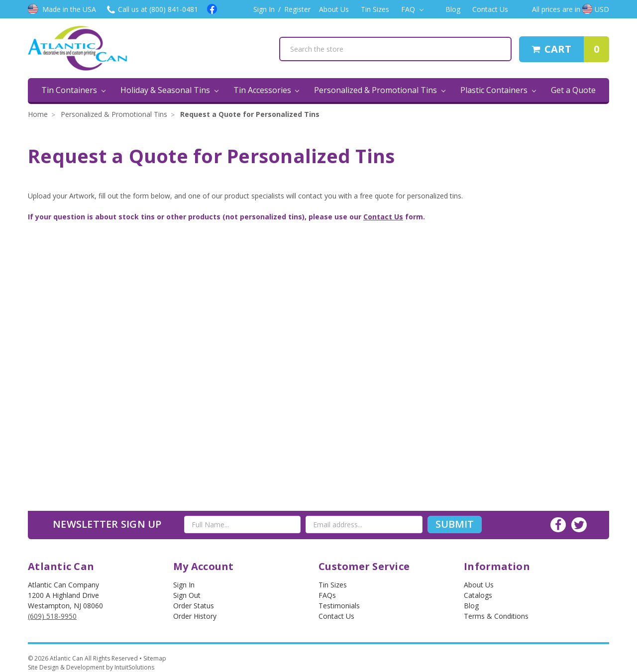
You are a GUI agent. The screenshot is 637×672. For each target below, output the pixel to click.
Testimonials (339, 606)
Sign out (187, 595)
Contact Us (490, 9)
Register (297, 9)
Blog (453, 9)
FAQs (327, 595)
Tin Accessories (266, 90)
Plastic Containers (498, 90)
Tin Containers (73, 90)
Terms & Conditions (496, 616)
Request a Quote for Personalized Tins (250, 114)
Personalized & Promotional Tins (380, 90)
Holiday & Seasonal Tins (169, 90)
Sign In (264, 9)
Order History (195, 616)
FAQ (412, 9)
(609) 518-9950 (52, 616)
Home (38, 114)
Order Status (194, 606)
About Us (334, 9)
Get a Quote (573, 90)
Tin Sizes (375, 9)
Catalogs (478, 595)
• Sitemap (153, 658)
